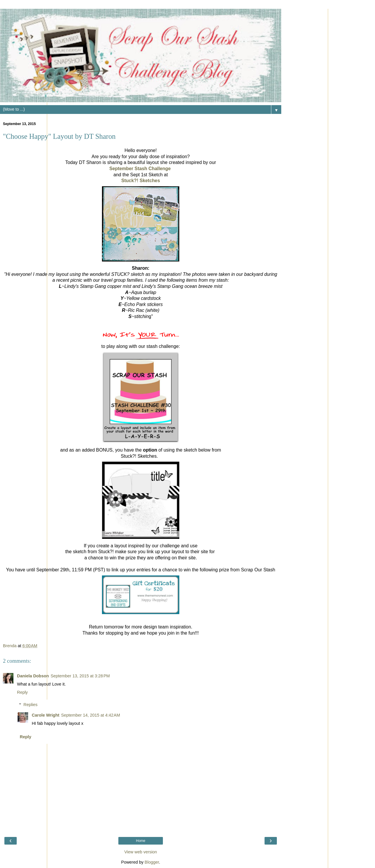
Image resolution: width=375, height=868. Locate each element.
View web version (141, 852)
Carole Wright (45, 715)
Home (141, 841)
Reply (22, 692)
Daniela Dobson (33, 676)
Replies (30, 705)
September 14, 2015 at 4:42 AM (90, 715)
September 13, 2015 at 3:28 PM (80, 676)
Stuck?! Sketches (141, 181)
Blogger (152, 862)
